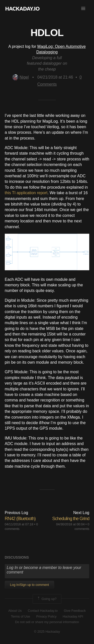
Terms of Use (20, 616)
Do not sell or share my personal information (47, 622)
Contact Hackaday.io (43, 611)
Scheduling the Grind (71, 519)
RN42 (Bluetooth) (20, 519)
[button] (83, 9)
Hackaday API (73, 616)
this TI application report (26, 193)
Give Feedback (75, 611)
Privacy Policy (46, 616)
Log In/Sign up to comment (29, 585)
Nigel (20, 77)
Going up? (47, 599)
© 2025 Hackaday (47, 632)
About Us (15, 611)
